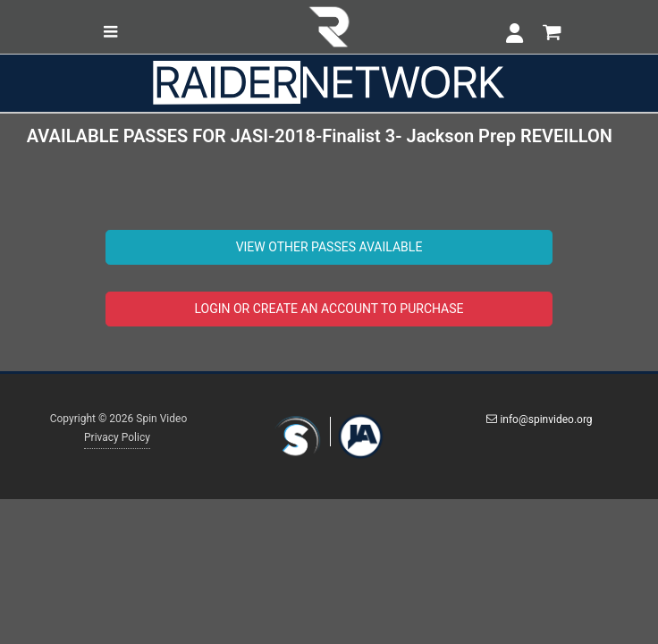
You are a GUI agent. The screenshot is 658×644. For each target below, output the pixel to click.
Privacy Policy (117, 437)
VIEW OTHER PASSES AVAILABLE (329, 247)
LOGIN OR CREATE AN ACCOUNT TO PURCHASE (329, 309)
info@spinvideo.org (539, 419)
